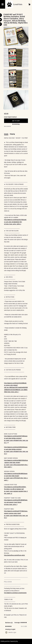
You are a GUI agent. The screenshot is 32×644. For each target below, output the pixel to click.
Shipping (12, 134)
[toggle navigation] (3, 4)
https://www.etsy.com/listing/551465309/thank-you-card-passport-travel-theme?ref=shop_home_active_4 (16, 502)
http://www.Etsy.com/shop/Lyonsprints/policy (15, 593)
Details (6, 134)
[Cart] (29, 5)
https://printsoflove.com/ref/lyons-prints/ (14, 555)
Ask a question (7, 126)
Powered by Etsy (14, 641)
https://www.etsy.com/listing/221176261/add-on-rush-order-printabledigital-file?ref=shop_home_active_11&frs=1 (15, 222)
